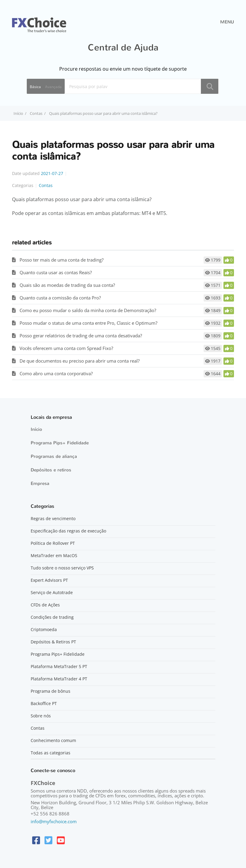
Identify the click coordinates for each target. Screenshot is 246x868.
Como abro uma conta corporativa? (56, 373)
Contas (36, 113)
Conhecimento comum (53, 741)
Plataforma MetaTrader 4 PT (59, 679)
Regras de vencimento (53, 519)
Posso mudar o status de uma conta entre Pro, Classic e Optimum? (88, 323)
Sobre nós (41, 716)
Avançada (53, 87)
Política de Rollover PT (53, 543)
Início (36, 429)
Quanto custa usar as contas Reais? (56, 272)
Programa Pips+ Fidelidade (60, 443)
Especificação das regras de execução (68, 531)
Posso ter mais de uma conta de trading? (61, 260)
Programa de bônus (51, 691)
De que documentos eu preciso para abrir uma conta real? (80, 361)
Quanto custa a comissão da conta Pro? (60, 298)
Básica (35, 87)
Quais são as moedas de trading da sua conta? (67, 285)
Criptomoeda (44, 630)
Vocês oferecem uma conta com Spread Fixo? (66, 348)
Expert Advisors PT (49, 580)
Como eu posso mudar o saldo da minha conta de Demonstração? (88, 310)
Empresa (40, 483)
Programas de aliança (54, 456)
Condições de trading (52, 617)
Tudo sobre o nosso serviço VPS (62, 568)
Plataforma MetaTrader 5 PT (59, 667)
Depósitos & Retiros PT (53, 642)
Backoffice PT (44, 704)
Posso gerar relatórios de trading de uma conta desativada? (81, 336)
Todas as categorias (51, 753)
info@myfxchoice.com (54, 821)
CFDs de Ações (45, 605)
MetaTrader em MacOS (54, 556)
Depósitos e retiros (51, 470)
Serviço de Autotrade (52, 593)
